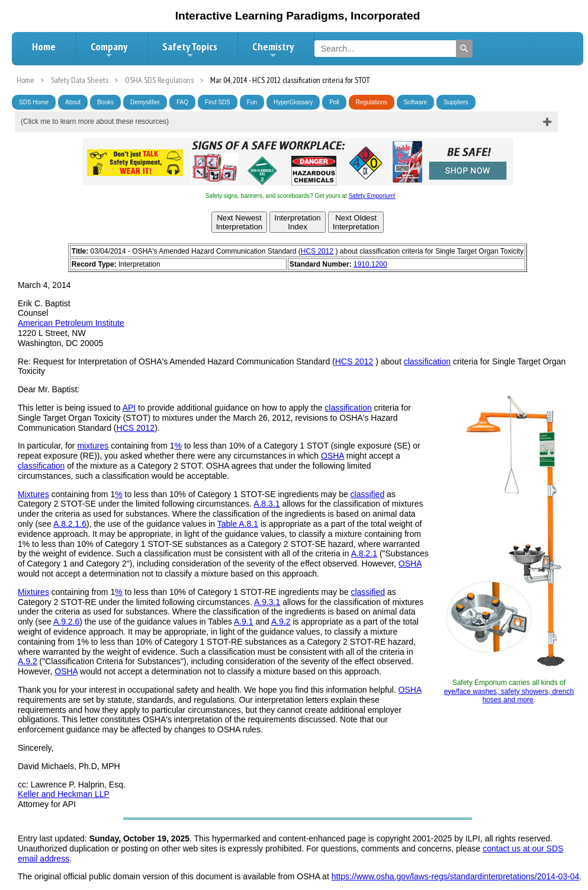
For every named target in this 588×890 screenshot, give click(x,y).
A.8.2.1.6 (70, 524)
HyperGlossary (293, 102)
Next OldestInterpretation (356, 222)
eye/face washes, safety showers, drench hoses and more (509, 696)
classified (368, 494)
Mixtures (33, 494)
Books (105, 102)
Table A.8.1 (238, 524)
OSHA (332, 456)
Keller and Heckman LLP (64, 794)
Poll (334, 102)
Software (415, 102)
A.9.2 (281, 622)
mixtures (93, 446)
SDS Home (34, 102)
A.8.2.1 (364, 553)
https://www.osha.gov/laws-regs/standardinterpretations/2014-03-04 (456, 876)
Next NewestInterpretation (240, 222)
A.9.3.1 (267, 602)
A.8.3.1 (266, 504)
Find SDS (218, 102)
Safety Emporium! (372, 196)
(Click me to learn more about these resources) (95, 121)
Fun (252, 102)
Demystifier (145, 102)
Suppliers (456, 102)
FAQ (182, 102)
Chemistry (273, 50)
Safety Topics (190, 50)
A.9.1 (244, 622)
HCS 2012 (317, 251)
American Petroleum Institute (71, 323)
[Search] (464, 49)
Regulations (372, 102)
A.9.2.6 (66, 622)
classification (427, 361)
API (129, 408)
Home (44, 47)
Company (109, 50)
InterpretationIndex (298, 222)
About (73, 102)
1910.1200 (370, 264)
